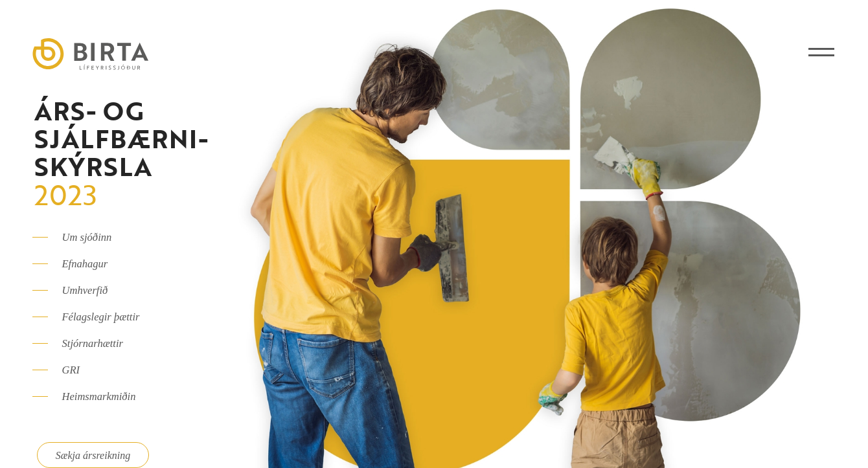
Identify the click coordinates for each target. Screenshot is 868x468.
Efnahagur (85, 264)
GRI (71, 370)
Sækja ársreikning (93, 455)
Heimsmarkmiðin (99, 396)
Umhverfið (85, 290)
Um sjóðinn (87, 237)
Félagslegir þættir (101, 317)
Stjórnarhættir (93, 343)
